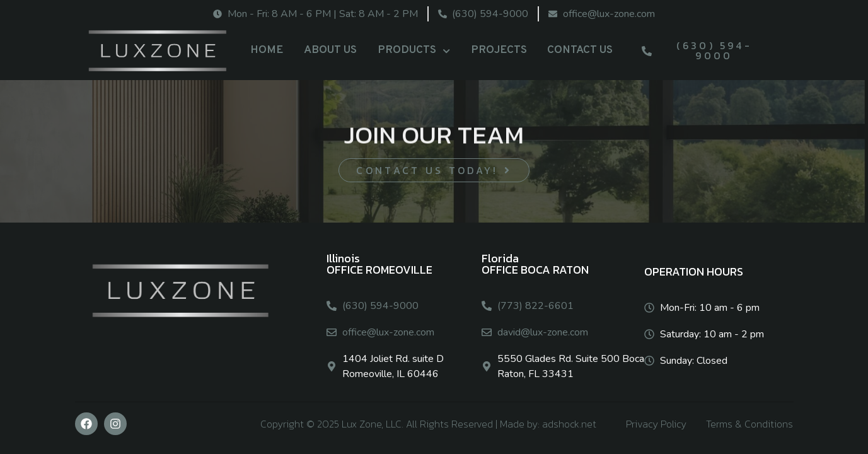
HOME (267, 50)
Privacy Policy (656, 424)
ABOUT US (330, 50)
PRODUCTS (414, 51)
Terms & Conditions (749, 424)
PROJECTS (499, 50)
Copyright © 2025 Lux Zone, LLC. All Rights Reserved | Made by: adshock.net (428, 424)
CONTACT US (580, 50)
